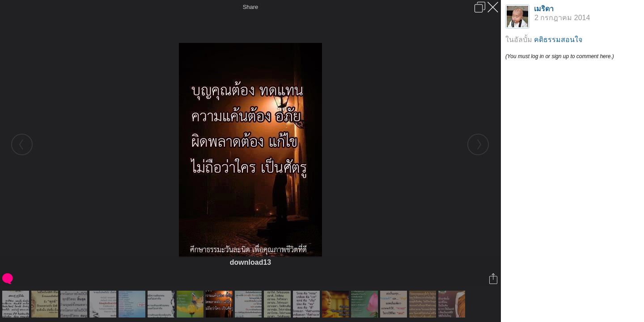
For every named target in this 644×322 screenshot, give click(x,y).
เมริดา (544, 9)
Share (251, 7)
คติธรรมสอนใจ (558, 40)
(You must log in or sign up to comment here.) (560, 56)
